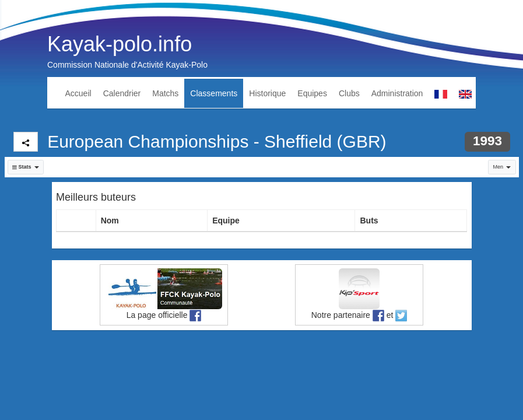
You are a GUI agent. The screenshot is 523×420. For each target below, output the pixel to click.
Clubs (349, 93)
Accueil (78, 93)
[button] (26, 167)
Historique (267, 93)
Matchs (165, 93)
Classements (214, 93)
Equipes (312, 93)
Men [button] (502, 167)
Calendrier (122, 93)
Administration (397, 93)
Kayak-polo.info (120, 44)
